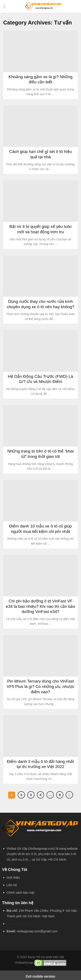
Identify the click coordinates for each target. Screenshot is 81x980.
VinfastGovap (24, 963)
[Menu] (6, 6)
